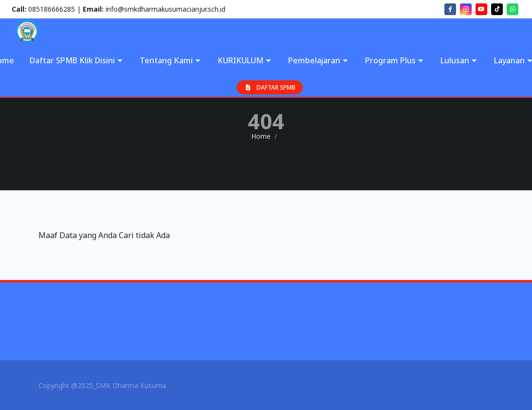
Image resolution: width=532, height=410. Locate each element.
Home (261, 136)
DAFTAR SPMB (270, 87)
